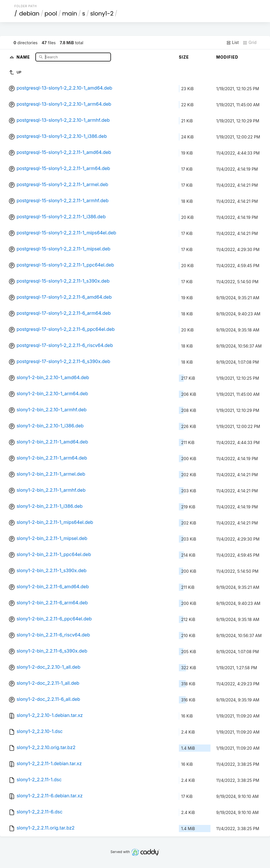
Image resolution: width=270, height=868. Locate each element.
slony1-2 (102, 13)
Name (24, 57)
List (232, 43)
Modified (227, 57)
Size (184, 57)
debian (29, 13)
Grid (250, 43)
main (70, 13)
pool (51, 13)
